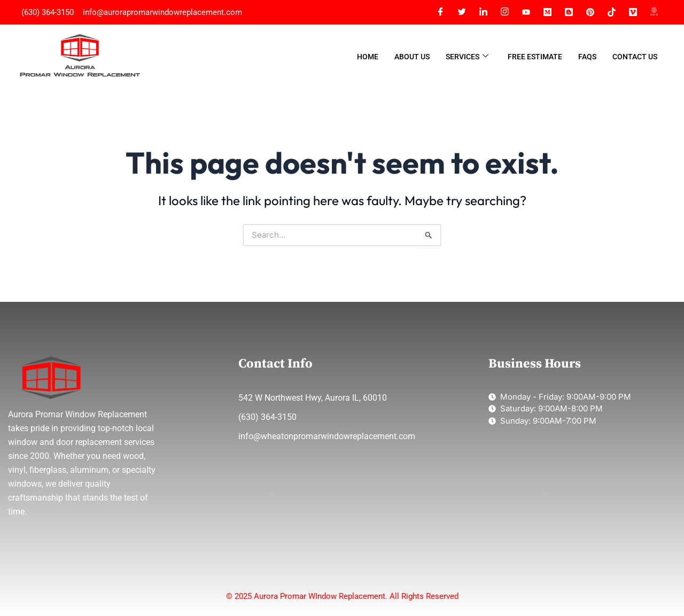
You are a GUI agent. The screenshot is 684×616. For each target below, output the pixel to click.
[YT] (526, 12)
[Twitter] (462, 12)
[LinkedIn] (483, 12)
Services (467, 57)
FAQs (587, 57)
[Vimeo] (633, 12)
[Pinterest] (590, 12)
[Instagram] (504, 12)
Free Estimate (535, 57)
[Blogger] (569, 12)
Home (368, 57)
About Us (412, 57)
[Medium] (547, 12)
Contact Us (635, 57)
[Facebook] (440, 12)
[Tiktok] (611, 12)
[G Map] (654, 12)
